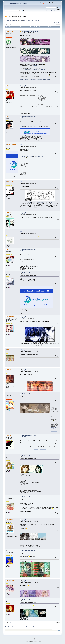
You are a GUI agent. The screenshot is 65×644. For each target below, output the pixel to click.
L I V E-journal (22, 241)
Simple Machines (38, 638)
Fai (8, 456)
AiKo (9, 551)
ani (8, 497)
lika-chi (9, 436)
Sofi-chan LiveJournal (39, 157)
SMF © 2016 (32, 638)
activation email (15, 9)
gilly (8, 349)
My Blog (24, 326)
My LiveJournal (43, 449)
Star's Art (22, 127)
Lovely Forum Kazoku (47, 326)
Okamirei (10, 231)
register (19, 8)
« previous (56, 23)
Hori (8, 85)
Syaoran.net (31, 82)
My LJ (52, 202)
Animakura (31, 157)
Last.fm (35, 326)
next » (59, 23)
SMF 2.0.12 (28, 638)
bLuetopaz (10, 519)
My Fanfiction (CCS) (30, 326)
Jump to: (51, 630)
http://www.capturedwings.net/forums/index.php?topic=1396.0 (33, 70)
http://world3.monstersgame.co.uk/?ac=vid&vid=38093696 (30, 111)
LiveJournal (22, 222)
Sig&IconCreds (54, 326)
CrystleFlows (11, 580)
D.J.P (9, 394)
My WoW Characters (55, 428)
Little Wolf (10, 32)
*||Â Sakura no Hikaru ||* (24, 157)
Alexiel (9, 212)
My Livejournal (40, 326)
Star (8, 117)
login (16, 8)
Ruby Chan (10, 181)
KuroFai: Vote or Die (31, 127)
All (10, 24)
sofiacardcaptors (12, 144)
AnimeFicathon (41, 202)
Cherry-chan (11, 316)
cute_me (10, 600)
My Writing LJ (36, 449)
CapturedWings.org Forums (16, 3)
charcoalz (10, 273)
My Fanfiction (29, 202)
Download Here (56, 413)
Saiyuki (9, 369)
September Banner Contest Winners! (30, 32)
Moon (9, 250)
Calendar (35, 66)
